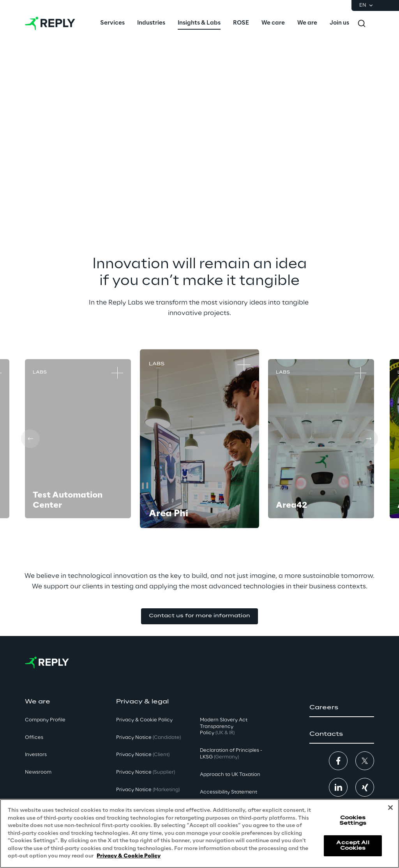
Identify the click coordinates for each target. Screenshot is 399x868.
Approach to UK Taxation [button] (230, 775)
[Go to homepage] (50, 23)
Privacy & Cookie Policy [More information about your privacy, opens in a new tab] (129, 856)
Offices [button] (34, 738)
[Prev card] (30, 439)
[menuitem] (112, 23)
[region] (199, 833)
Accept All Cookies (353, 846)
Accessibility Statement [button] (229, 792)
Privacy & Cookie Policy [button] (144, 720)
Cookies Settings (353, 821)
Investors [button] (36, 755)
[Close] (390, 808)
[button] (199, 616)
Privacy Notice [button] (148, 738)
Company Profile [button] (45, 720)
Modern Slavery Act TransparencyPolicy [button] (224, 727)
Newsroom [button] (38, 772)
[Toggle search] (362, 23)
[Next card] (369, 439)
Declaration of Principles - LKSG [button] (231, 754)
